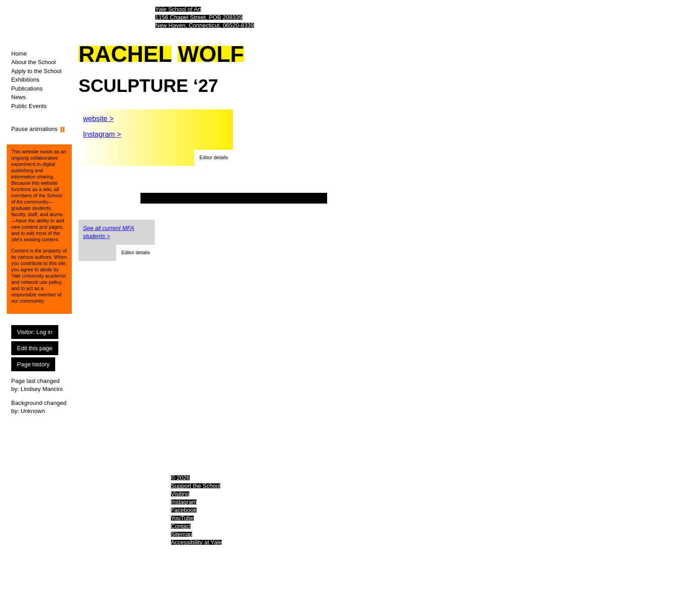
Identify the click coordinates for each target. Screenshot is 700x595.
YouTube (182, 518)
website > (98, 119)
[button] (214, 158)
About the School (33, 62)
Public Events (29, 106)
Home (19, 54)
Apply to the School (36, 71)
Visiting (180, 494)
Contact (181, 526)
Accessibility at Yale (197, 542)
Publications (27, 89)
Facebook (184, 510)
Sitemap (182, 534)
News (19, 97)
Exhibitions (25, 80)
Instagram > (102, 134)
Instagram (184, 502)
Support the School (196, 486)
